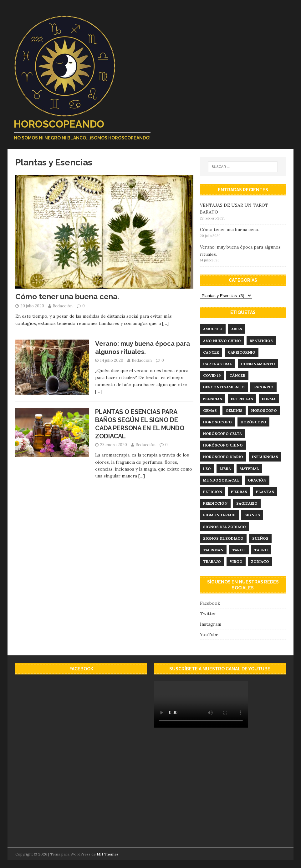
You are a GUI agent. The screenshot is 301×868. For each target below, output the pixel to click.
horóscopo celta (222, 434)
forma (269, 399)
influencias (265, 457)
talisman (213, 550)
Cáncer (237, 375)
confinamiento (258, 364)
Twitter (208, 613)
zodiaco (260, 561)
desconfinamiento (224, 387)
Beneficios (261, 341)
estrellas (242, 399)
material (249, 469)
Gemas (210, 410)
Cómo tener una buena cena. (67, 297)
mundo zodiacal (221, 480)
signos (252, 515)
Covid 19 (212, 375)
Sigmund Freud (219, 515)
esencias (213, 399)
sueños (260, 538)
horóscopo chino (223, 445)
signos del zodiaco (224, 527)
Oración (257, 480)
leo (207, 469)
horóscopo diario (223, 457)
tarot (239, 550)
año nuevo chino (222, 341)
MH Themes (108, 854)
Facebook (210, 603)
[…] (165, 323)
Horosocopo (217, 422)
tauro (261, 550)
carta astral (218, 364)
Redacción (63, 306)
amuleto (213, 329)
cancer (211, 352)
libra (225, 469)
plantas (265, 492)
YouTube (209, 634)
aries (237, 329)
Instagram (211, 624)
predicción (215, 503)
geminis (234, 410)
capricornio (242, 352)
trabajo (212, 561)
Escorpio (263, 387)
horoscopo (264, 410)
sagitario (247, 503)
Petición (213, 492)
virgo (236, 561)
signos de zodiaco (223, 538)
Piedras (239, 492)
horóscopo (253, 422)
